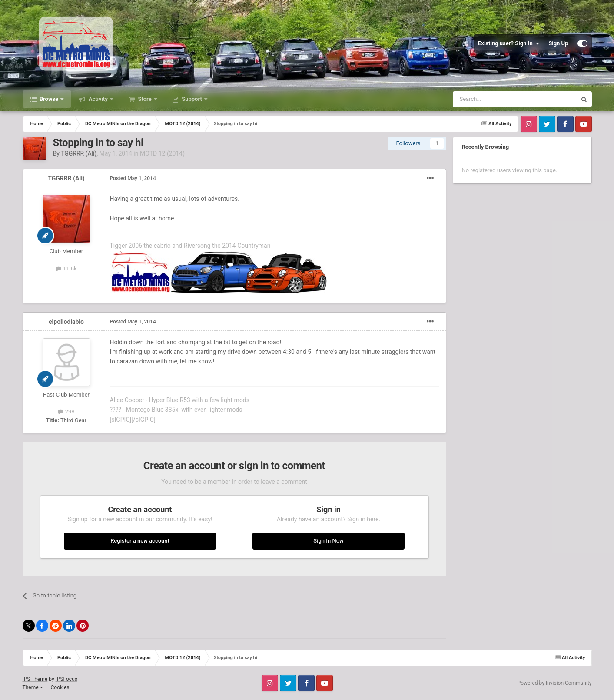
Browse (49, 99)
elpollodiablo (66, 322)
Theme (33, 687)
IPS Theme (35, 679)
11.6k (66, 268)
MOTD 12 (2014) (162, 153)
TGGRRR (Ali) (79, 153)
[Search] (494, 99)
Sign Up (558, 43)
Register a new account (140, 541)
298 (66, 412)
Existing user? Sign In (509, 43)
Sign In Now (328, 541)
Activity (98, 99)
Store (145, 99)
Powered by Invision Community (555, 683)
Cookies (60, 687)
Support (192, 99)
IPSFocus (66, 679)
